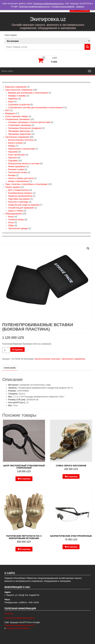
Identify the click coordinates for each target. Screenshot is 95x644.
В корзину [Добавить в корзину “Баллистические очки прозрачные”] (72, 547)
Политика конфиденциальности (20, 618)
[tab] (10, 368)
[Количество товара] (6, 350)
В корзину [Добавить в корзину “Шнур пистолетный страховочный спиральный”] (25, 479)
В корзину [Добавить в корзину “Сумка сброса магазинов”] (72, 477)
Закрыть (80, 6)
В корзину (18, 350)
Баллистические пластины (47, 359)
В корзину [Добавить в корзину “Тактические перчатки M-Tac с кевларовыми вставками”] (25, 549)
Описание (10, 368)
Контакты (9, 613)
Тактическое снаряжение (73, 359)
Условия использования (18, 628)
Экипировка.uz (48, 19)
